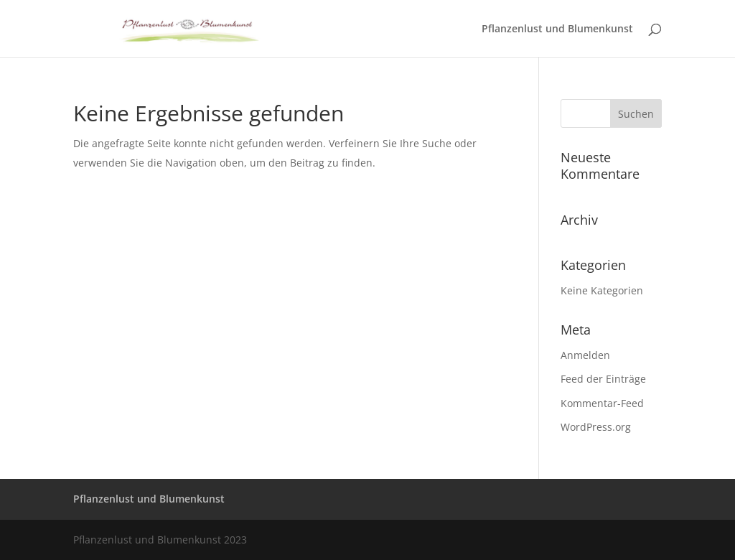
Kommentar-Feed (602, 403)
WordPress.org (596, 427)
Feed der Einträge (603, 379)
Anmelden (585, 355)
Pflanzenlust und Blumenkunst (557, 29)
